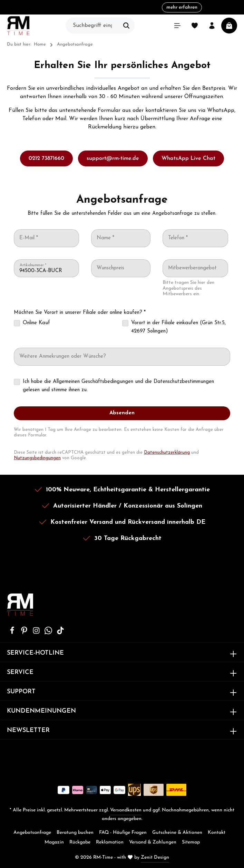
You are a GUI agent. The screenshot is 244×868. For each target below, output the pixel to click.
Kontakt (217, 833)
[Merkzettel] (195, 26)
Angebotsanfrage (32, 833)
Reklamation (110, 842)
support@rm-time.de (113, 158)
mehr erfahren (182, 7)
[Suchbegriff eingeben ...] (92, 26)
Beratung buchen (75, 833)
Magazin (54, 842)
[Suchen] (126, 26)
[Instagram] (37, 633)
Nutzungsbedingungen (37, 458)
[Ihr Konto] (212, 26)
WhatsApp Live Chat (188, 158)
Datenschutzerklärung (167, 452)
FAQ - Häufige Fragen (123, 833)
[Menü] (177, 26)
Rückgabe (80, 842)
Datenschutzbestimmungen (184, 382)
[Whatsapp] (49, 633)
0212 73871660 (46, 158)
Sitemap (191, 842)
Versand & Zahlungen (153, 842)
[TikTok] (60, 633)
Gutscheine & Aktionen (177, 833)
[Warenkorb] (229, 26)
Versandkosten (126, 810)
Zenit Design (155, 857)
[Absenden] (122, 413)
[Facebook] (13, 633)
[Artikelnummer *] (46, 271)
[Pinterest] (25, 633)
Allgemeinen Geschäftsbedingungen (93, 382)
